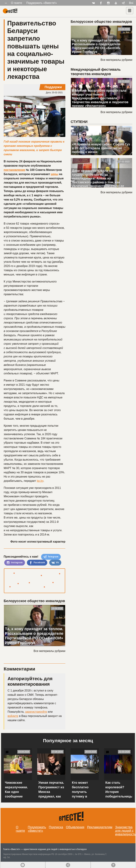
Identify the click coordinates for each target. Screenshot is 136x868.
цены (55, 174)
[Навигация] (130, 11)
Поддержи (53, 87)
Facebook (37, 563)
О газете (17, 3)
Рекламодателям (100, 827)
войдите (13, 716)
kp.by (40, 481)
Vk (55, 563)
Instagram (15, 563)
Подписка (56, 827)
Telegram (51, 557)
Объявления (75, 827)
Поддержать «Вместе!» (42, 3)
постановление (14, 170)
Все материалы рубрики (49, 651)
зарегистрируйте (36, 712)
